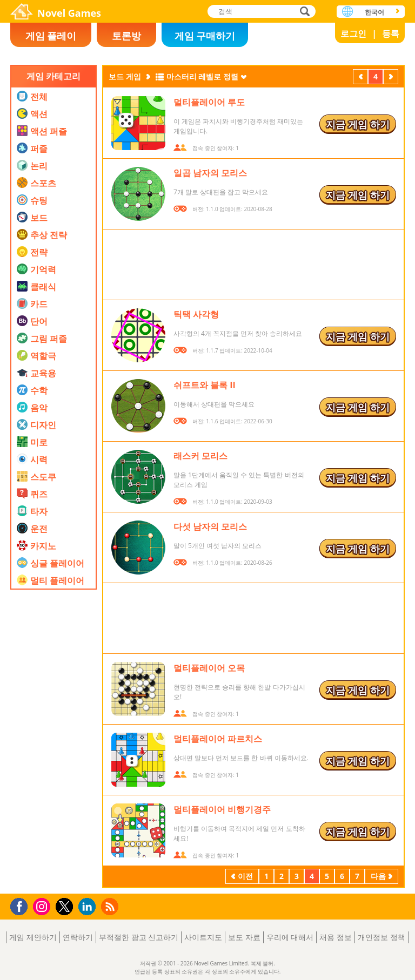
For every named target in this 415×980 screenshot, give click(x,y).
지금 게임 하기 (357, 124)
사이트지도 (203, 937)
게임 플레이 (51, 36)
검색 (303, 12)
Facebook (22, 905)
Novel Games (69, 13)
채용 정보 (336, 937)
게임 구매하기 (205, 36)
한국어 (374, 12)
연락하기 (78, 937)
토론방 (126, 36)
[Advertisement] (53, 726)
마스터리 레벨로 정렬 (202, 76)
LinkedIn (89, 907)
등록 (391, 33)
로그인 (353, 33)
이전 (360, 78)
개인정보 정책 (381, 937)
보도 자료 (244, 937)
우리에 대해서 (290, 937)
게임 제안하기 (33, 937)
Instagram (43, 906)
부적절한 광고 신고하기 (139, 937)
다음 (391, 78)
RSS (111, 906)
